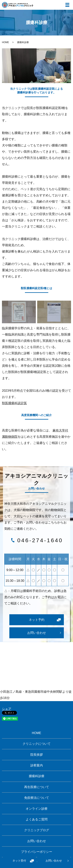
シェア (7, 709)
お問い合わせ (54, 861)
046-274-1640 (40, 540)
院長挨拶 (37, 755)
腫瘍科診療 (37, 776)
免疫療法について (37, 798)
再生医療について (37, 787)
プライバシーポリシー (37, 852)
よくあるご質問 (37, 819)
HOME (5, 42)
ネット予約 (37, 620)
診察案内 (37, 765)
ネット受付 (19, 861)
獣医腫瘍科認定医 (14, 403)
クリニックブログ (37, 830)
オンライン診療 (37, 809)
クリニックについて (37, 744)
